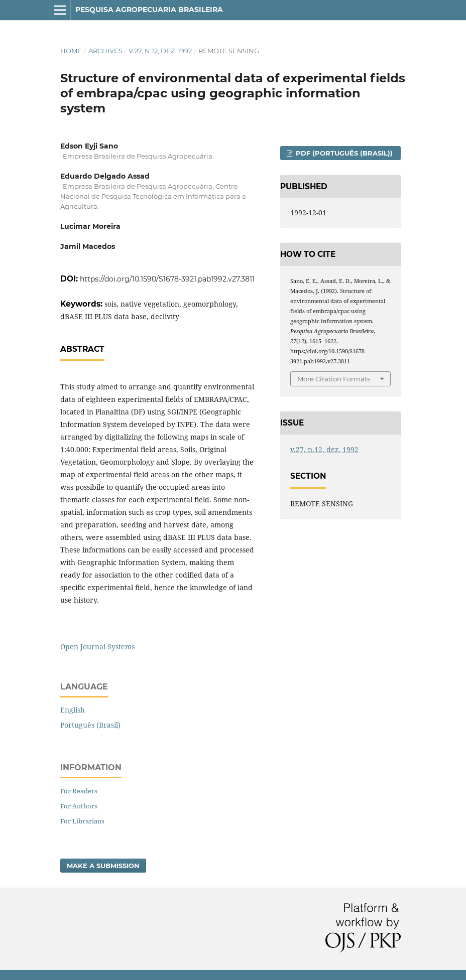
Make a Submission (103, 866)
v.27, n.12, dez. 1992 (160, 51)
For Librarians (82, 821)
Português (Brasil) (90, 725)
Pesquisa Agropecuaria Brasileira (149, 10)
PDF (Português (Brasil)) (343, 153)
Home (71, 51)
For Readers (79, 791)
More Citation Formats (334, 379)
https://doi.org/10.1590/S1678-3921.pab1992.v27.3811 (167, 279)
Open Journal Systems (97, 647)
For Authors (79, 806)
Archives (105, 51)
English (73, 710)
